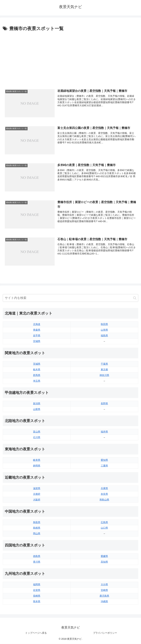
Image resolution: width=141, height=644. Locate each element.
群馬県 (37, 375)
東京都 (104, 370)
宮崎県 (104, 590)
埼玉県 (37, 381)
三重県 (104, 466)
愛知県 (104, 460)
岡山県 (37, 534)
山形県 (104, 330)
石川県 (37, 437)
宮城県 (37, 341)
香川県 (37, 562)
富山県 (37, 432)
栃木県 (37, 370)
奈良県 (104, 494)
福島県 (104, 336)
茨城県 (37, 364)
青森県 (37, 330)
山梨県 (37, 409)
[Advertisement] (70, 58)
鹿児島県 (104, 596)
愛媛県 (104, 556)
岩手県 (37, 336)
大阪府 (37, 500)
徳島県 (37, 556)
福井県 (104, 432)
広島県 (104, 522)
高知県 (104, 562)
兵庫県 (104, 488)
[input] (70, 298)
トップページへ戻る (36, 633)
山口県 (104, 528)
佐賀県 (37, 590)
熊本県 (37, 601)
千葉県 (104, 364)
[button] (135, 298)
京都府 (37, 494)
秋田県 (104, 324)
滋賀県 (37, 488)
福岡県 (37, 585)
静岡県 (37, 466)
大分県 (104, 585)
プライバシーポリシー (105, 633)
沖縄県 (104, 601)
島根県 (37, 528)
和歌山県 (104, 500)
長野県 (104, 403)
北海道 (37, 324)
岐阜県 (37, 460)
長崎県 (37, 596)
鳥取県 (37, 522)
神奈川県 (104, 375)
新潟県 (37, 403)
